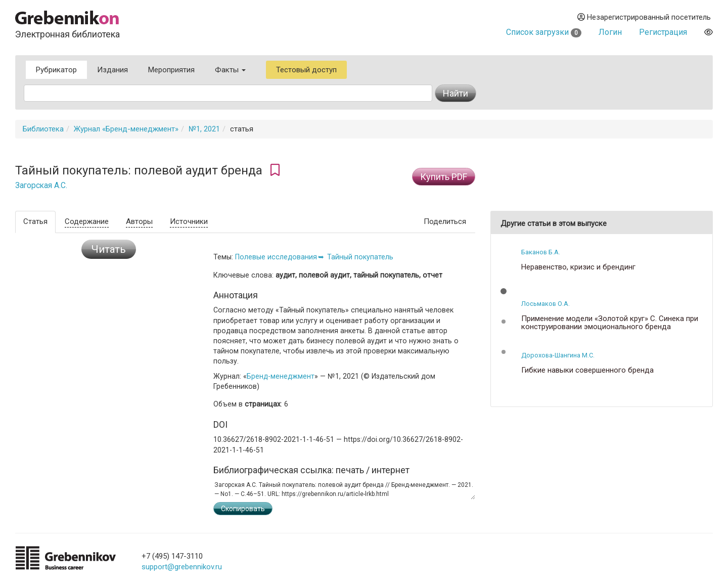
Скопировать (243, 509)
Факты (230, 70)
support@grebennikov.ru (182, 567)
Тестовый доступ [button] (306, 70)
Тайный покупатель (360, 257)
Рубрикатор (56, 70)
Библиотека (43, 129)
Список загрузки (544, 32)
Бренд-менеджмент (281, 376)
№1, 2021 (204, 129)
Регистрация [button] (663, 32)
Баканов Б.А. (541, 252)
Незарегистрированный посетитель (644, 17)
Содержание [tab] (87, 221)
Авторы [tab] (139, 221)
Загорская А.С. (41, 186)
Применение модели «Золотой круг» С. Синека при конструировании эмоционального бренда (610, 323)
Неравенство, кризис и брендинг (578, 267)
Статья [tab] (35, 221)
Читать (109, 249)
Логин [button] (610, 32)
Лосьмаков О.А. (545, 304)
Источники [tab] (189, 221)
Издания (112, 70)
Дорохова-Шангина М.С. (558, 355)
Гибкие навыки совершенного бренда (587, 370)
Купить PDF (444, 177)
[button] (504, 291)
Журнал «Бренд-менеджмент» (126, 129)
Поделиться (445, 221)
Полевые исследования (276, 257)
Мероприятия (171, 70)
